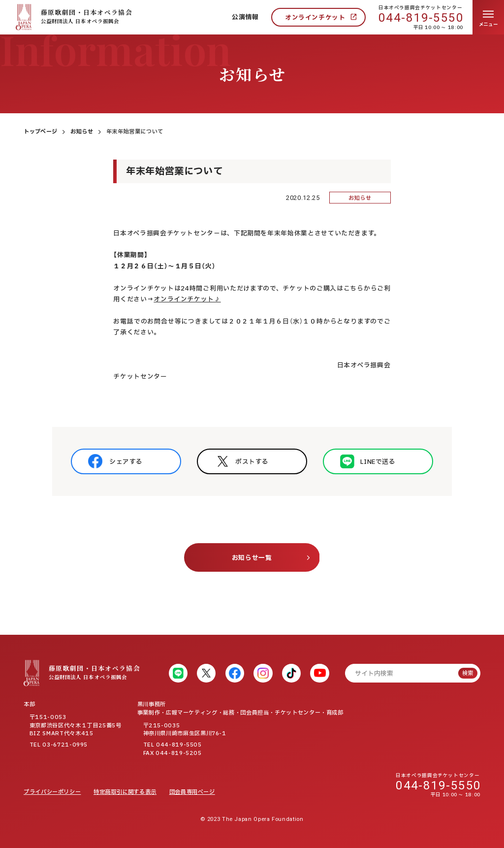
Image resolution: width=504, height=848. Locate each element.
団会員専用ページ (192, 792)
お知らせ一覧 (252, 558)
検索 (468, 673)
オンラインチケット (315, 18)
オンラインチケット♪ (187, 299)
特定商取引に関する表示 (125, 792)
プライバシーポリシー (52, 792)
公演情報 (245, 17)
